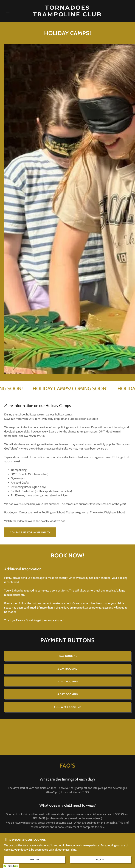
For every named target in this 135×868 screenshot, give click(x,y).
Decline (35, 860)
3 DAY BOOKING (68, 681)
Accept (100, 860)
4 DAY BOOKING (68, 694)
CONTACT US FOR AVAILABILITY (30, 532)
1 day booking (67, 656)
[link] (67, 15)
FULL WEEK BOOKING (68, 707)
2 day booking (67, 669)
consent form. (61, 591)
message (38, 578)
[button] (14, 11)
